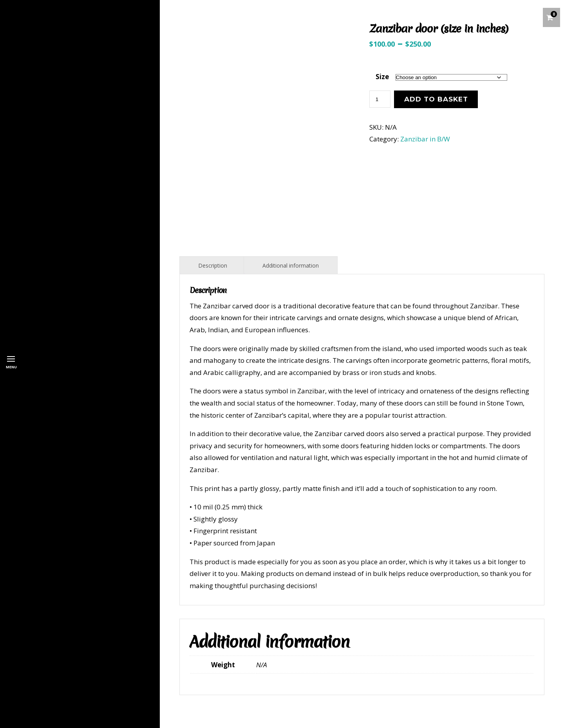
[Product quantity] (380, 99)
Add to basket (436, 99)
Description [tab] (213, 265)
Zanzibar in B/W (425, 139)
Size (382, 77)
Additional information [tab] (291, 265)
